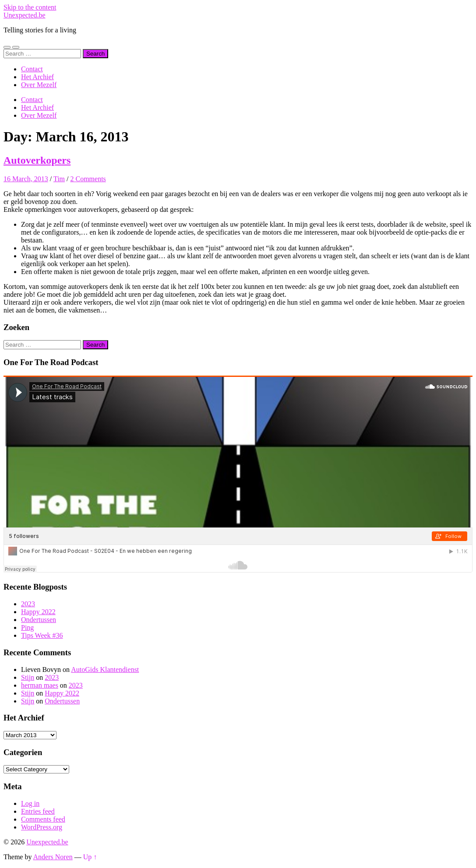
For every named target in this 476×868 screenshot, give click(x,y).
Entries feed (38, 811)
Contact (32, 69)
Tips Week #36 (42, 635)
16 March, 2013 (26, 179)
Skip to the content (30, 7)
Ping (27, 627)
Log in (30, 803)
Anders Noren (53, 857)
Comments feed (43, 819)
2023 (28, 604)
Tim (59, 179)
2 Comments (88, 179)
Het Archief (37, 77)
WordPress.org (42, 827)
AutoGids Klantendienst (105, 669)
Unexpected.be (25, 15)
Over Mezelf (39, 85)
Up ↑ (90, 857)
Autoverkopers (37, 160)
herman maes (40, 685)
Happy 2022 (38, 612)
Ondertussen (39, 620)
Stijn (28, 677)
